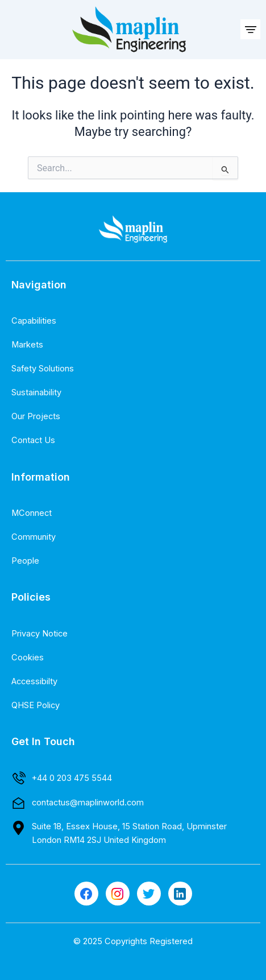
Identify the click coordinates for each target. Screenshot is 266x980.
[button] (250, 29)
